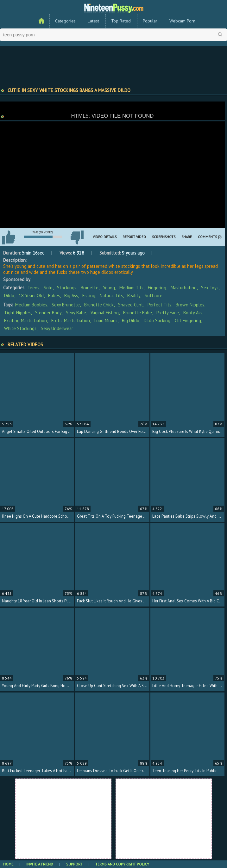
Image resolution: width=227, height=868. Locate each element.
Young (109, 288)
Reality (134, 295)
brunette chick (99, 305)
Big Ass (71, 295)
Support (74, 864)
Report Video (134, 237)
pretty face (168, 313)
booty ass (193, 313)
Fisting (89, 295)
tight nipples (17, 313)
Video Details (105, 237)
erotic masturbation (71, 320)
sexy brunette (66, 305)
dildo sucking (157, 320)
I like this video (9, 237)
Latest (93, 21)
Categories (65, 21)
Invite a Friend (40, 864)
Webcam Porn (182, 21)
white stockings (20, 328)
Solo (48, 288)
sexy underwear (57, 328)
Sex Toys (210, 288)
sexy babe (76, 313)
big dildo (131, 320)
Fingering (157, 288)
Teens (33, 288)
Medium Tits (131, 288)
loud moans (106, 320)
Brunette (90, 288)
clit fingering (188, 320)
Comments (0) (210, 237)
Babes (54, 295)
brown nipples (190, 305)
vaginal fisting (105, 313)
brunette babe (138, 313)
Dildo (9, 295)
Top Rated (121, 21)
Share (187, 237)
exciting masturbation (25, 320)
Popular (150, 21)
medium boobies (31, 305)
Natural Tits (111, 295)
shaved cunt (131, 305)
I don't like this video (77, 237)
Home (8, 864)
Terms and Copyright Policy (122, 864)
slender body (48, 313)
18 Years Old (31, 295)
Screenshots (164, 237)
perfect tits (159, 305)
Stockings (67, 288)
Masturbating (184, 288)
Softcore (154, 295)
